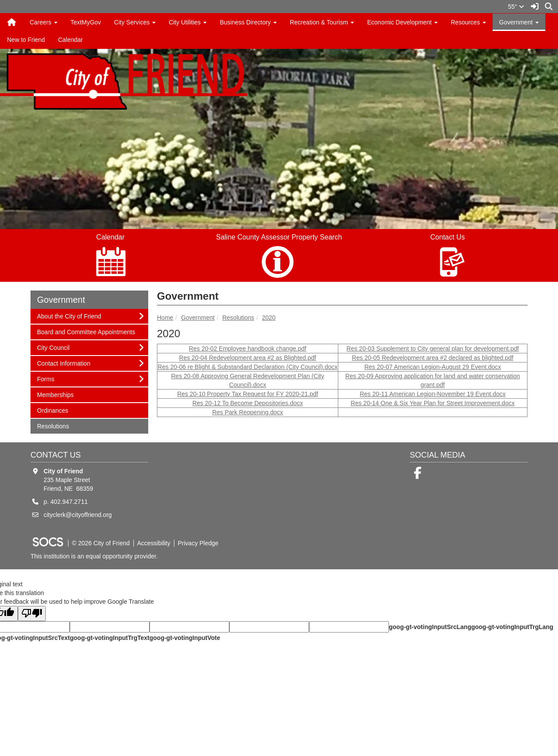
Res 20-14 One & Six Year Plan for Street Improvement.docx (433, 403)
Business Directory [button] (248, 22)
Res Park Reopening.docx (248, 412)
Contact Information (63, 363)
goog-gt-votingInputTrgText (109, 638)
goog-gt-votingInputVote (185, 638)
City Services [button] (135, 22)
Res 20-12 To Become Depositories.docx (247, 403)
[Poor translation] (32, 614)
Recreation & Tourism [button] (322, 22)
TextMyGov (86, 22)
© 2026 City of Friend (101, 543)
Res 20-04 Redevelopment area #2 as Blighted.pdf (248, 358)
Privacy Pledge (198, 543)
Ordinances (53, 410)
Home (165, 318)
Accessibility (154, 543)
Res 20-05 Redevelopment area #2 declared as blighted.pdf (432, 358)
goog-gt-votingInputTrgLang (512, 627)
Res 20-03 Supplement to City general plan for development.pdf (433, 349)
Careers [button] (44, 22)
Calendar (70, 40)
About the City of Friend (69, 316)
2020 (269, 318)
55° (516, 7)
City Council (53, 347)
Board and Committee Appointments (86, 331)
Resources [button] (468, 22)
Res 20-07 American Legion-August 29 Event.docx (433, 367)
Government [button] (519, 22)
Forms (48, 378)
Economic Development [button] (402, 22)
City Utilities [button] (188, 22)
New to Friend (26, 40)
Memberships (55, 394)
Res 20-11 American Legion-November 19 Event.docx (433, 394)
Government (198, 318)
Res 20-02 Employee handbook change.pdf (247, 349)
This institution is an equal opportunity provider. (94, 556)
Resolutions (238, 318)
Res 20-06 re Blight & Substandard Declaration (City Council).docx (248, 367)
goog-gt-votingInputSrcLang (430, 627)
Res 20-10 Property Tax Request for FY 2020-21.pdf (247, 394)
